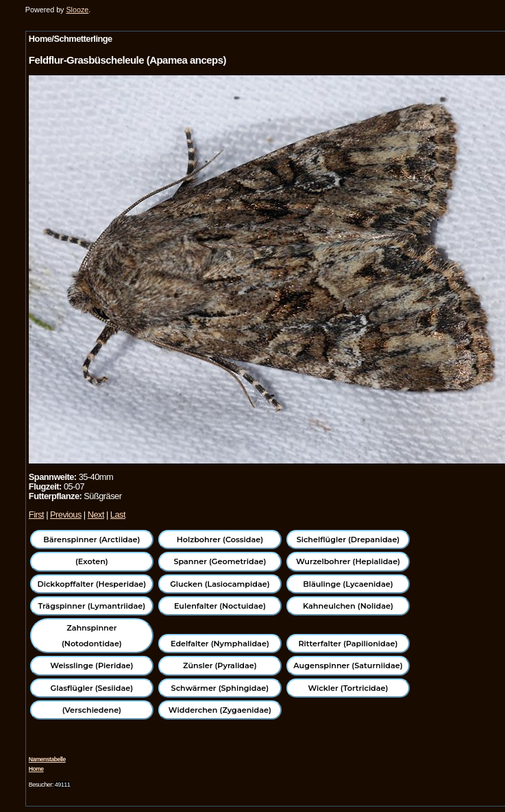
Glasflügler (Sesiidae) (92, 688)
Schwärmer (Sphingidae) (220, 688)
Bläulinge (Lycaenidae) (348, 584)
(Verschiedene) (92, 710)
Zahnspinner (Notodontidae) (92, 635)
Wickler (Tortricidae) (348, 688)
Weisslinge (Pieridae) (91, 665)
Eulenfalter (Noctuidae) (220, 606)
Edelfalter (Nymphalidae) (220, 644)
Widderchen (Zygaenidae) (220, 710)
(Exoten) (92, 561)
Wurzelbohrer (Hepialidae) (348, 561)
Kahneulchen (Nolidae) (348, 606)
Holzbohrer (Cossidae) (220, 540)
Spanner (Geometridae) (220, 561)
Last (118, 515)
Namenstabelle (47, 759)
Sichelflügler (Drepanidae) (348, 540)
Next (96, 515)
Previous (66, 515)
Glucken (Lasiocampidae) (220, 584)
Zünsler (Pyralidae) (220, 665)
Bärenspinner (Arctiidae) (91, 540)
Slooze (77, 10)
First (36, 515)
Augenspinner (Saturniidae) (348, 665)
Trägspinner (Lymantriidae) (92, 606)
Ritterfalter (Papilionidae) (348, 644)
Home (36, 769)
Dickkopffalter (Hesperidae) (91, 584)
